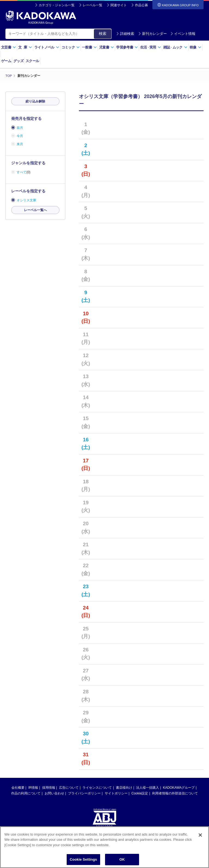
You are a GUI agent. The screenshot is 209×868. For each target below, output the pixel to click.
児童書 (107, 47)
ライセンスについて (97, 788)
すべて (21, 172)
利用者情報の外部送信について (175, 793)
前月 (20, 128)
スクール (32, 61)
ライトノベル (47, 47)
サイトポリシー (116, 793)
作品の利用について (26, 793)
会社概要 (18, 788)
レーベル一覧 (93, 5)
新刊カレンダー (153, 34)
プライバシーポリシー (84, 793)
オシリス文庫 (26, 200)
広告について (69, 788)
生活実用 (151, 47)
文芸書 (9, 47)
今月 (20, 136)
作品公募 (142, 5)
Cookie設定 (140, 793)
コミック (71, 47)
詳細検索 (125, 34)
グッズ (18, 61)
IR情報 (33, 788)
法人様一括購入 (147, 788)
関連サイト (119, 5)
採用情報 (49, 788)
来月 (20, 144)
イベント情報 (183, 34)
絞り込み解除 (35, 101)
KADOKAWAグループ (179, 788)
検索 (103, 34)
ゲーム (6, 61)
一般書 (89, 47)
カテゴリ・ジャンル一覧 (57, 5)
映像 (196, 47)
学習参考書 (127, 47)
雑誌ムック (175, 47)
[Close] (200, 840)
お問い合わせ (54, 793)
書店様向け (124, 788)
